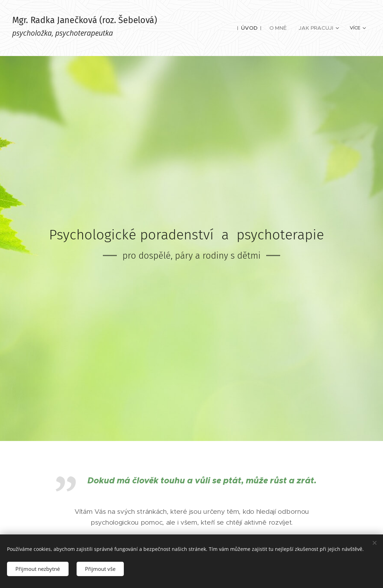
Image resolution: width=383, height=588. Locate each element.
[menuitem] (201, 28)
